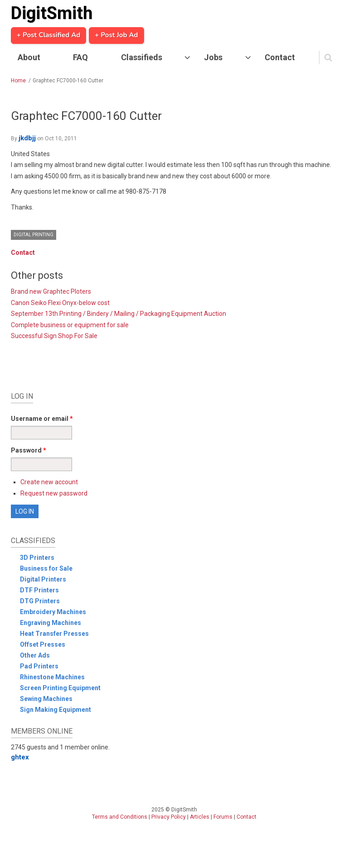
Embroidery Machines (53, 612)
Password (29, 450)
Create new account (49, 482)
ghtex (20, 757)
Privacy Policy (169, 817)
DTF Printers (39, 590)
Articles (200, 817)
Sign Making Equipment (56, 710)
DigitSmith (52, 13)
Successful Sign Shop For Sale (54, 336)
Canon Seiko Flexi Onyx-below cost (60, 303)
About (29, 57)
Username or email (42, 419)
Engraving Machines (51, 623)
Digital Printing (34, 235)
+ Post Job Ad (116, 35)
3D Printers (37, 558)
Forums (223, 817)
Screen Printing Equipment (60, 688)
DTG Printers (40, 601)
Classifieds (142, 57)
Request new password (54, 493)
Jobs (213, 57)
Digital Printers (43, 579)
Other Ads (35, 655)
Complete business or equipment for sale (70, 325)
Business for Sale (46, 568)
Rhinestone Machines (52, 677)
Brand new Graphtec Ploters (51, 291)
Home (18, 81)
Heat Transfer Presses (54, 634)
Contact (280, 57)
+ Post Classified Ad (48, 35)
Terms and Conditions (120, 817)
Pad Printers (39, 666)
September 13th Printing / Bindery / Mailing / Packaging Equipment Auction (118, 314)
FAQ (80, 57)
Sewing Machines (46, 699)
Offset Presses (43, 644)
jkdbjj (27, 138)
